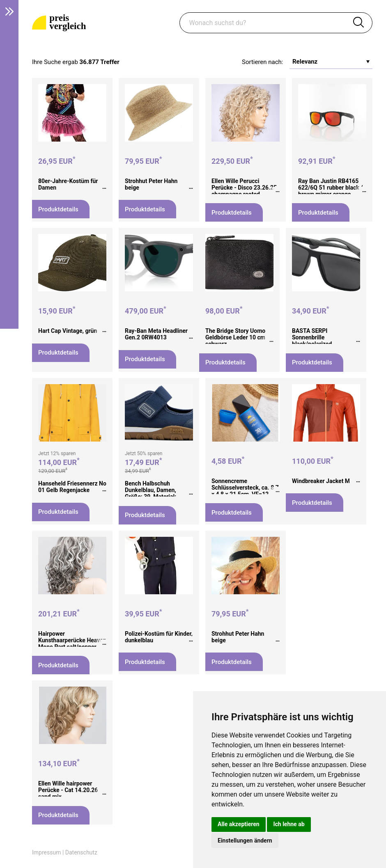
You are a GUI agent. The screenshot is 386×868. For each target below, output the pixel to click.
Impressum (46, 852)
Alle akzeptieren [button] (239, 824)
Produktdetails (58, 209)
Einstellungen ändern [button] (245, 841)
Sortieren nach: (263, 62)
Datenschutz (81, 852)
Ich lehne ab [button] (289, 824)
